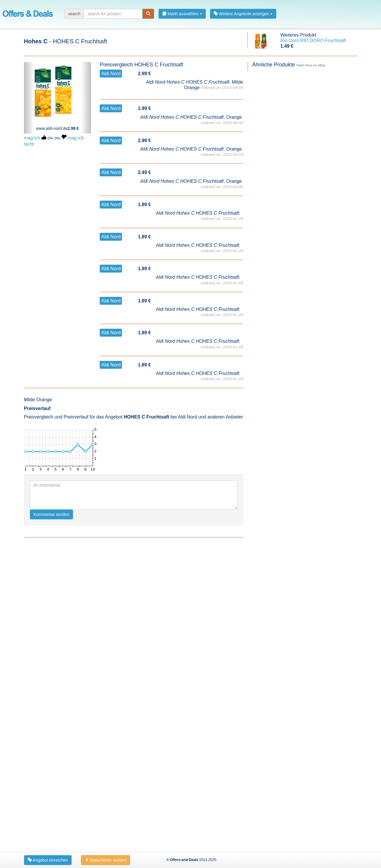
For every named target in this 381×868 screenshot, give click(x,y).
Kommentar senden (51, 514)
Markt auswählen (182, 14)
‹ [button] (29, 65)
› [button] (86, 65)
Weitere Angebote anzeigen (243, 14)
